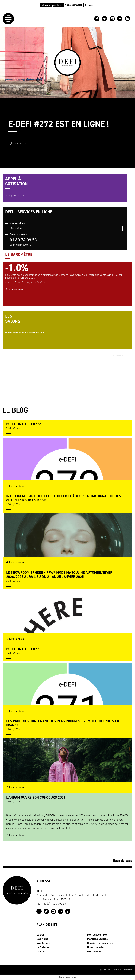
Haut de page (123, 861)
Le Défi (40, 935)
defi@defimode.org (20, 245)
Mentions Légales (97, 939)
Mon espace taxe (97, 935)
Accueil (89, 5)
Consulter (21, 143)
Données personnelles (100, 943)
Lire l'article (17, 486)
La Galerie (43, 947)
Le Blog (41, 952)
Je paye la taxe (16, 195)
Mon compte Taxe (52, 5)
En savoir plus (15, 289)
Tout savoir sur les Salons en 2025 (26, 333)
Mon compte (94, 952)
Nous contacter (74, 5)
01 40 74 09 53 (23, 240)
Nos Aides (42, 939)
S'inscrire (118, 357)
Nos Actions (43, 943)
